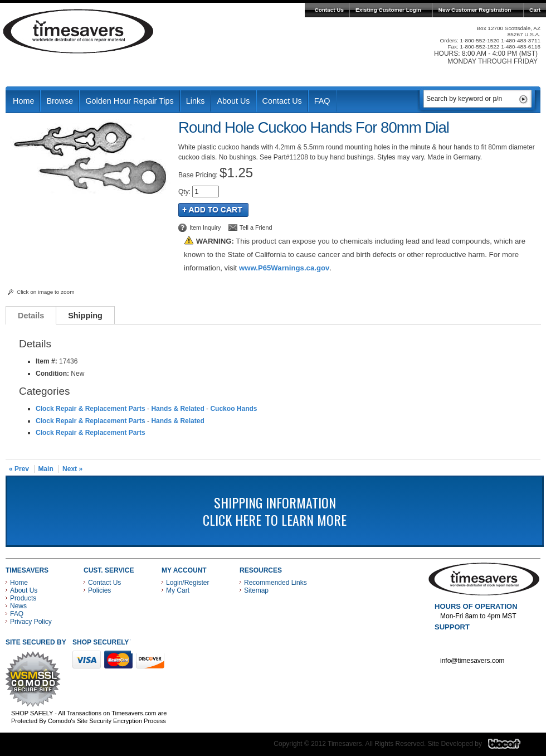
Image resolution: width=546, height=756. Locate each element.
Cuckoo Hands (233, 409)
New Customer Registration (475, 10)
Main (45, 469)
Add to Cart (213, 210)
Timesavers (79, 31)
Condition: (52, 374)
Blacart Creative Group (511, 747)
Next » (72, 469)
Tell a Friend (256, 227)
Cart (535, 10)
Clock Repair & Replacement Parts (91, 409)
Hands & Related (177, 409)
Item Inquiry (205, 227)
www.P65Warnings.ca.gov (284, 268)
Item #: (47, 361)
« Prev (19, 469)
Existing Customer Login (388, 10)
